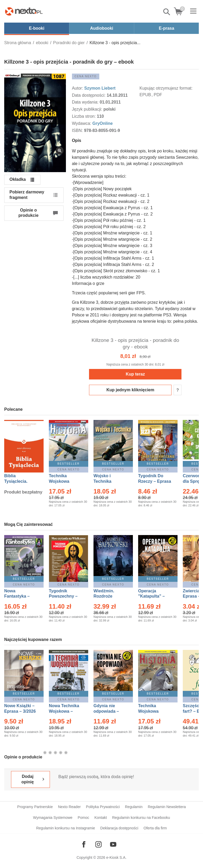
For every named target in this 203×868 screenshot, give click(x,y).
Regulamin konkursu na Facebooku (141, 818)
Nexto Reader (69, 807)
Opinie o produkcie (28, 213)
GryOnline (103, 123)
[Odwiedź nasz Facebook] (84, 844)
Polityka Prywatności (103, 807)
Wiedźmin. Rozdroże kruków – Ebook (110, 596)
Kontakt (100, 818)
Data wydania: (86, 102)
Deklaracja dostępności (119, 828)
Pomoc (84, 818)
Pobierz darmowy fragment (27, 195)
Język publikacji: (88, 109)
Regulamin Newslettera (167, 807)
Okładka (18, 179)
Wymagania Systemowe (53, 818)
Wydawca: (82, 123)
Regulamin (134, 807)
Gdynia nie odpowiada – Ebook (106, 711)
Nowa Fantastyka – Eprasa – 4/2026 (20, 596)
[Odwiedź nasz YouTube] (113, 844)
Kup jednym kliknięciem (130, 390)
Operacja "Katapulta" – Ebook (151, 596)
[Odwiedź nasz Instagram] (98, 844)
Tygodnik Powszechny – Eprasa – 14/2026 (66, 596)
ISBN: (78, 130)
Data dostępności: (89, 95)
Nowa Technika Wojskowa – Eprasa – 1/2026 (65, 711)
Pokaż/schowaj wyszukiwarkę (167, 12)
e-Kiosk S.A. (116, 857)
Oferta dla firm (155, 828)
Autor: (78, 88)
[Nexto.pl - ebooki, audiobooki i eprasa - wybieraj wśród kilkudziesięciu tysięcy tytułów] (24, 11)
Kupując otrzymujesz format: (166, 88)
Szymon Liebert (100, 88)
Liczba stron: (84, 116)
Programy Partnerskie (35, 807)
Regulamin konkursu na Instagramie (66, 828)
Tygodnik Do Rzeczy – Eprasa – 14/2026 (155, 481)
